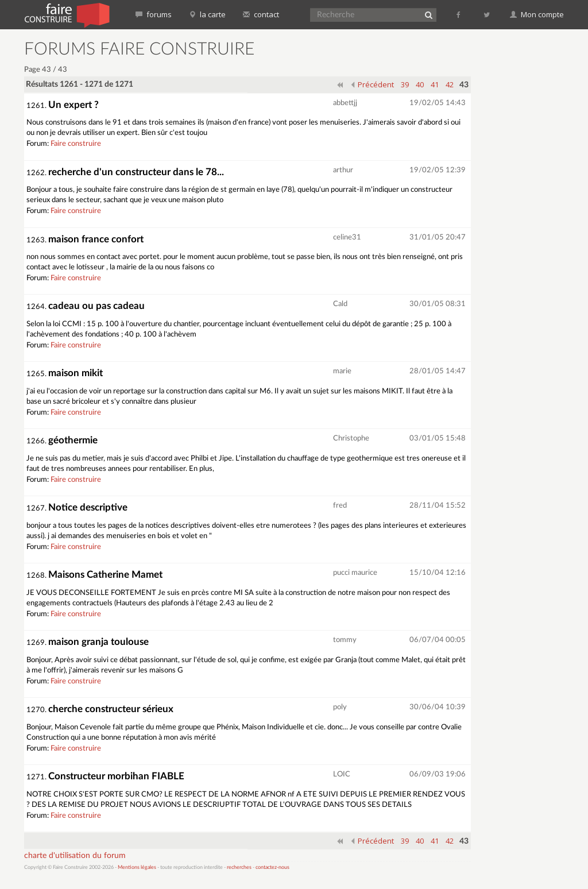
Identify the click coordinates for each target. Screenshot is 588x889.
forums (154, 14)
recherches (239, 867)
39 (405, 84)
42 (450, 84)
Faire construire (76, 144)
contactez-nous (272, 867)
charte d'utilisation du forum (75, 856)
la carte (207, 14)
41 (435, 84)
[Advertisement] (534, 212)
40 (420, 84)
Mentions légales (137, 867)
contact (261, 14)
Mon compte (537, 14)
